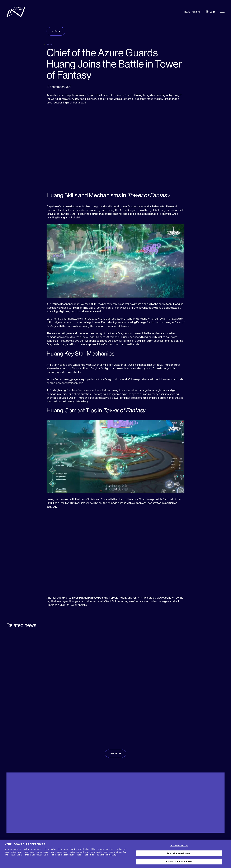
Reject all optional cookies (179, 853)
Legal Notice (159, 838)
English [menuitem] (216, 808)
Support (11, 808)
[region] (115, 854)
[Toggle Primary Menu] (222, 12)
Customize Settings (179, 846)
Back (58, 32)
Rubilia (92, 500)
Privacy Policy (117, 838)
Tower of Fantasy (71, 99)
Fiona (104, 500)
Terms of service (138, 838)
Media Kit (24, 808)
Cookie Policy (98, 838)
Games (196, 12)
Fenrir (136, 598)
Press (35, 808)
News (187, 12)
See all (114, 713)
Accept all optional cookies (179, 861)
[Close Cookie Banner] (226, 853)
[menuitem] (217, 808)
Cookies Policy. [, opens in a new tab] (109, 855)
